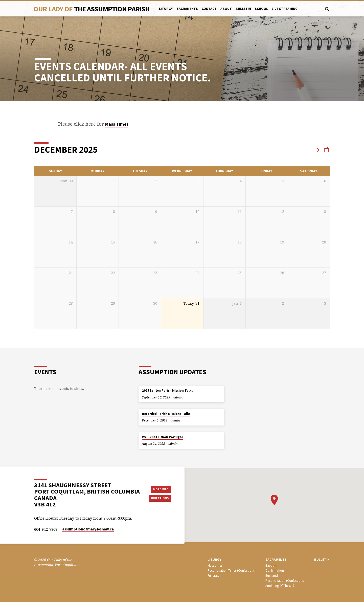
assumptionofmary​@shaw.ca (88, 529)
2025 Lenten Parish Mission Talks (167, 391)
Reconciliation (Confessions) (285, 581)
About (226, 9)
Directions (160, 499)
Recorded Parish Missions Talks (166, 414)
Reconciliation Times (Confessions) (232, 571)
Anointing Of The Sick (280, 586)
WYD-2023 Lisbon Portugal (162, 437)
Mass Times (117, 124)
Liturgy (166, 9)
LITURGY (214, 560)
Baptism (271, 565)
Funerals (213, 576)
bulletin (243, 9)
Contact (209, 9)
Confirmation (275, 571)
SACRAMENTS (276, 560)
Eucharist (272, 576)
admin (178, 397)
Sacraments (187, 9)
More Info (160, 488)
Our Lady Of (92, 9)
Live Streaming (285, 9)
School (261, 9)
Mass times (215, 565)
